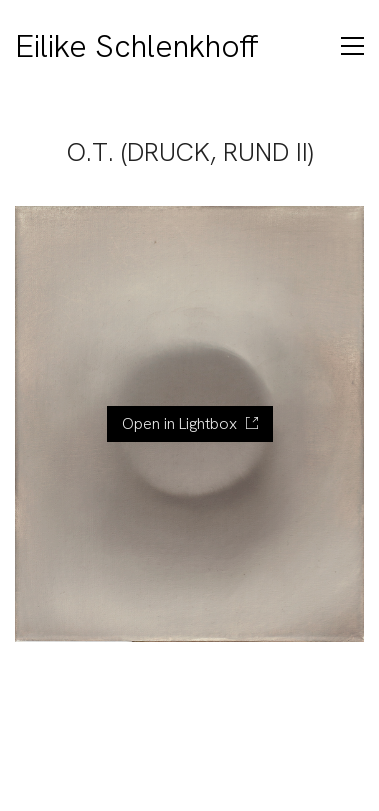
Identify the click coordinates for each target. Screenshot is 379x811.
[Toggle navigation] (352, 46)
